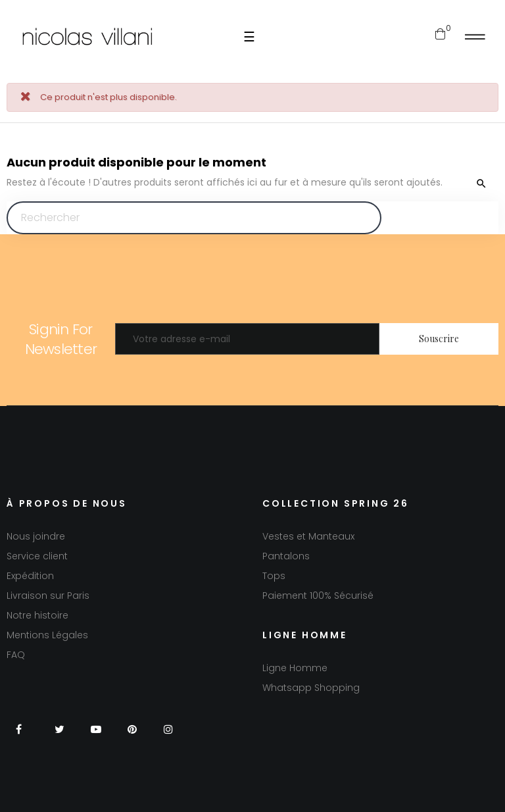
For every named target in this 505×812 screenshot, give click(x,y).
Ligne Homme (295, 668)
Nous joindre (36, 536)
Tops (274, 576)
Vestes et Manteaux (308, 536)
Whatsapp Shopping (311, 688)
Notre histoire (37, 615)
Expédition (30, 576)
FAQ (16, 655)
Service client (37, 556)
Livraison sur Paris (48, 596)
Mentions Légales (47, 635)
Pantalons (286, 556)
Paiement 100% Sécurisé (318, 596)
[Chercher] (194, 218)
